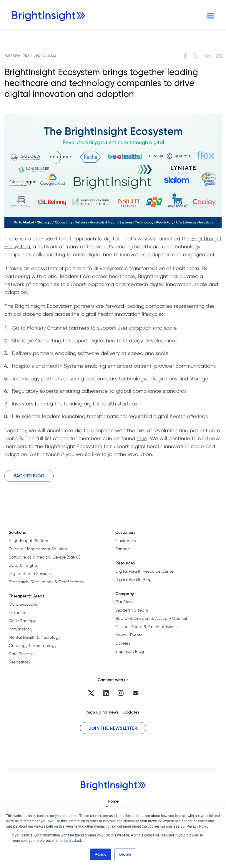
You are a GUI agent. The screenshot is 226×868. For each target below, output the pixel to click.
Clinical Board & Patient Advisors (146, 627)
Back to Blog (29, 478)
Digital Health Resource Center (145, 571)
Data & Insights (23, 565)
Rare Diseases (22, 654)
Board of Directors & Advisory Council (151, 618)
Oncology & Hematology (33, 645)
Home (113, 801)
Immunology (21, 629)
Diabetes (17, 612)
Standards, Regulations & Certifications (46, 582)
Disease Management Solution (38, 549)
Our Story (124, 602)
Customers (126, 541)
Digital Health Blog (133, 579)
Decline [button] (125, 854)
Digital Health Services (30, 574)
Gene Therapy (22, 621)
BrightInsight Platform (29, 541)
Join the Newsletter (113, 728)
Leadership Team (132, 610)
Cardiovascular (23, 604)
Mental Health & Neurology (35, 637)
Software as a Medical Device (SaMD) (45, 557)
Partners (123, 549)
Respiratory (20, 662)
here (142, 440)
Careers (123, 643)
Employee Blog (130, 651)
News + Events (129, 635)
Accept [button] (100, 854)
